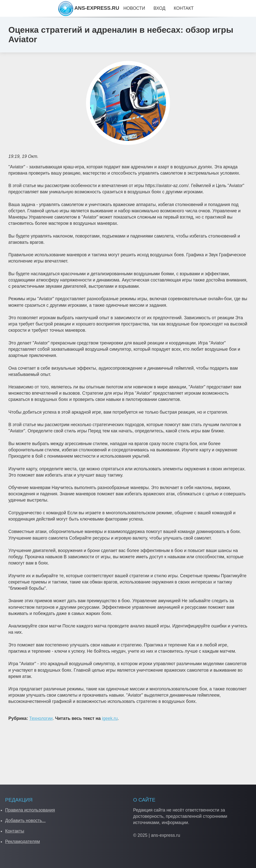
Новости (134, 8)
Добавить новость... (25, 821)
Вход (159, 8)
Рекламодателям (22, 842)
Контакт (184, 8)
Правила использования (30, 810)
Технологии (41, 718)
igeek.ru (110, 718)
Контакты (14, 831)
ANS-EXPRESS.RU (89, 8)
